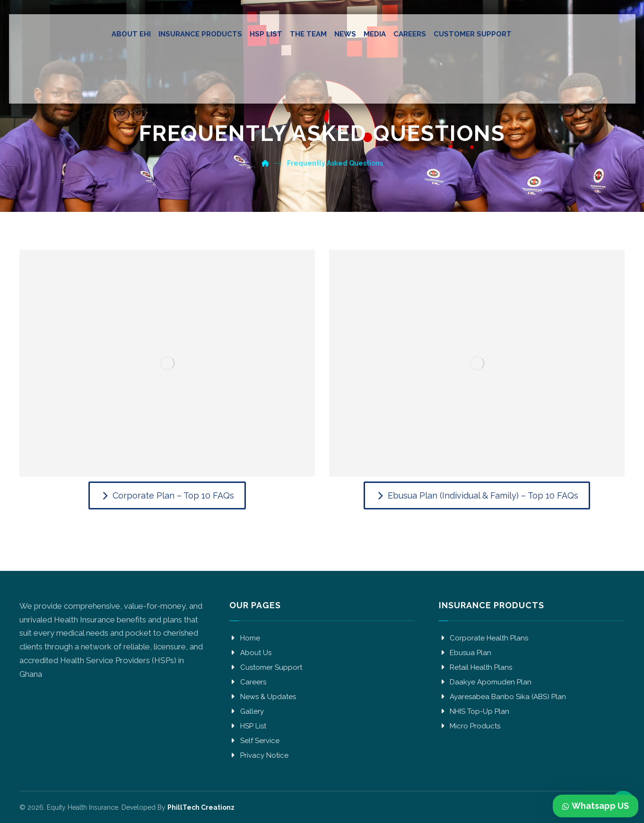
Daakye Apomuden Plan (485, 682)
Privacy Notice (259, 755)
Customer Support (266, 667)
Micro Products (470, 726)
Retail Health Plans (475, 667)
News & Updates (263, 697)
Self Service (254, 741)
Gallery (247, 711)
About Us (250, 653)
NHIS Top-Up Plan (474, 711)
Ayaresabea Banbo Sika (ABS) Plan (502, 697)
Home (245, 638)
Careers (248, 682)
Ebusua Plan (465, 653)
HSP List (248, 726)
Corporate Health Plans (483, 638)
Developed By (177, 807)
